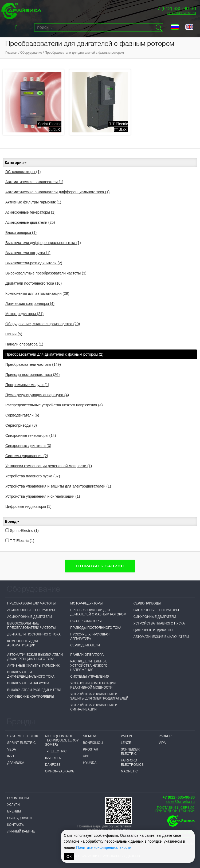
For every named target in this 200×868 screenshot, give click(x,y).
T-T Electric (20, 541)
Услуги (13, 805)
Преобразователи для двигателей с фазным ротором (84, 53)
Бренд (12, 521)
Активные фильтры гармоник (33, 202)
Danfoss (53, 765)
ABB (86, 756)
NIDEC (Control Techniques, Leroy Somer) (62, 740)
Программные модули (27, 385)
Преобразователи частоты (33, 364)
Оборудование (31, 53)
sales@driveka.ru (182, 13)
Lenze (126, 743)
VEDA (12, 749)
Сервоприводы (21, 425)
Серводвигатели (22, 415)
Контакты (16, 825)
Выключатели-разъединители (34, 263)
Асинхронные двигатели (30, 222)
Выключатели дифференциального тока (43, 243)
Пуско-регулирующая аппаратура (37, 395)
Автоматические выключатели (34, 182)
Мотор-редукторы (24, 314)
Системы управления (27, 456)
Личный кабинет (22, 831)
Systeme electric (23, 736)
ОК (69, 857)
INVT (11, 756)
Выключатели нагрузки (28, 253)
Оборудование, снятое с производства (43, 324)
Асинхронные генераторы (30, 212)
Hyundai (90, 763)
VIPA (162, 743)
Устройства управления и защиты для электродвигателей (58, 486)
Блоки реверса (21, 233)
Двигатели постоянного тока (34, 283)
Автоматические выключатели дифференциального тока (57, 192)
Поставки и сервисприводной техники (175, 809)
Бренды (14, 811)
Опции (14, 334)
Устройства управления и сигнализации (43, 496)
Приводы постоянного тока (32, 375)
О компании (18, 798)
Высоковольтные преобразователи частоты (46, 273)
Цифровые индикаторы (28, 506)
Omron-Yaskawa (60, 771)
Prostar (91, 749)
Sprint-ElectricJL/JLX (50, 127)
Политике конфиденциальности (104, 847)
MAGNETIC (129, 771)
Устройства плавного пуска (33, 476)
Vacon (126, 736)
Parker (165, 736)
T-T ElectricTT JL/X (119, 127)
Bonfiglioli (93, 743)
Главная (11, 53)
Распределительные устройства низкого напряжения (54, 405)
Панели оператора (24, 344)
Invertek (53, 758)
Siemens (90, 736)
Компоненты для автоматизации (37, 293)
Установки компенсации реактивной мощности (49, 466)
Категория (16, 163)
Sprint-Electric (22, 531)
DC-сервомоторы (23, 172)
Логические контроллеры (30, 304)
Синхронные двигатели (28, 446)
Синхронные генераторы (31, 435)
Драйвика (16, 763)
